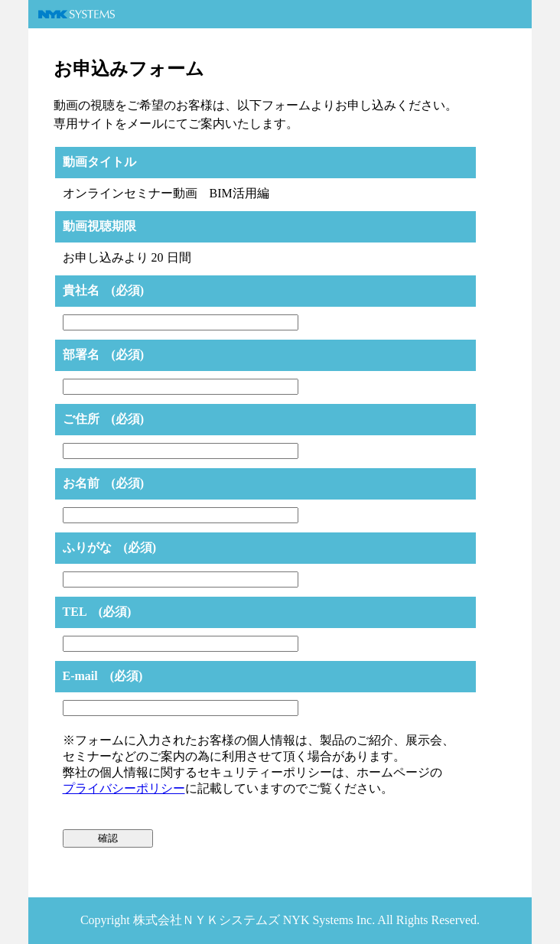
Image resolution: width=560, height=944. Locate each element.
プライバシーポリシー (124, 788)
